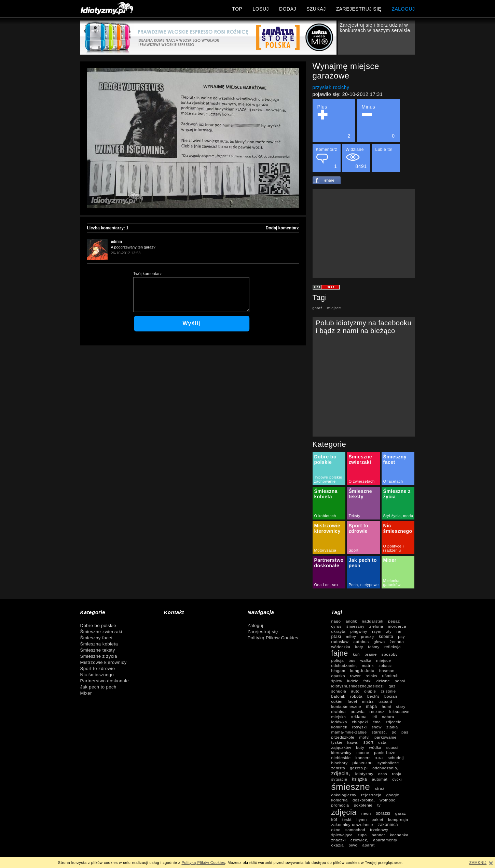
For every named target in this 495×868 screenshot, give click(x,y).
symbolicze (388, 763)
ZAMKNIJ (478, 863)
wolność (387, 800)
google (393, 795)
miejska (339, 717)
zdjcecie (394, 722)
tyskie (337, 742)
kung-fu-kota (362, 671)
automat (380, 779)
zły (389, 631)
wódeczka (341, 647)
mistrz (368, 701)
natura (388, 717)
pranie (371, 654)
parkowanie (386, 737)
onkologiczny (344, 795)
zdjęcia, (341, 773)
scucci (392, 747)
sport (368, 742)
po (394, 732)
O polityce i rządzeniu (394, 548)
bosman (387, 671)
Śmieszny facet (395, 459)
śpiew (337, 681)
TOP (237, 9)
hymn (362, 819)
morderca (397, 626)
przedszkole (343, 737)
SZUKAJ (316, 9)
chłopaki (360, 722)
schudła (339, 691)
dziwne (383, 681)
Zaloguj (256, 625)
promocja (340, 805)
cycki (397, 779)
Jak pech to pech (98, 687)
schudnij (396, 758)
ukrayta (339, 631)
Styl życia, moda (398, 516)
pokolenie (363, 805)
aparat (369, 845)
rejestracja (371, 795)
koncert (363, 758)
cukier (337, 701)
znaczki (339, 840)
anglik (352, 621)
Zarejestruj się (263, 632)
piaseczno (363, 763)
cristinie (388, 691)
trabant (385, 701)
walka (366, 660)
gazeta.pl (359, 768)
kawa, (353, 742)
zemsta (338, 768)
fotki (368, 681)
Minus (378, 121)
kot (334, 820)
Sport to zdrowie (359, 528)
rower (355, 676)
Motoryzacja (325, 550)
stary (401, 706)
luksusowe (400, 712)
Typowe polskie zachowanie (328, 479)
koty (359, 647)
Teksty (355, 516)
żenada (397, 642)
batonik (338, 696)
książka (360, 779)
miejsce (334, 308)
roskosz (377, 712)
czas (383, 774)
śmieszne (351, 787)
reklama (359, 717)
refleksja (393, 647)
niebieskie (341, 758)
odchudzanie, (344, 665)
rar (399, 631)
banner (378, 835)
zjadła (392, 727)
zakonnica (388, 825)
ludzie (353, 681)
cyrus (336, 626)
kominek (339, 727)
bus (352, 660)
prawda (357, 712)
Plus (334, 121)
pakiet (377, 819)
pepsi (400, 681)
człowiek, (359, 840)
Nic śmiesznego (398, 528)
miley (351, 636)
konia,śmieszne (346, 706)
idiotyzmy (364, 774)
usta (382, 742)
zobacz (385, 666)
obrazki (383, 813)
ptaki (336, 637)
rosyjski (360, 727)
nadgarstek (373, 621)
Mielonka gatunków (392, 583)
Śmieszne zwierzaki (361, 459)
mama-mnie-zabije (349, 732)
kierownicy (342, 752)
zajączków (341, 747)
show (377, 727)
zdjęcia (344, 812)
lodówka (339, 722)
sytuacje (339, 779)
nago (336, 621)
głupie (370, 691)
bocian (391, 696)
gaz (392, 686)
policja (338, 660)
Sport (354, 550)
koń (356, 654)
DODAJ (288, 9)
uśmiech (391, 676)
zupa (362, 835)
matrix (368, 665)
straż (380, 788)
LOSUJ (261, 9)
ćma (377, 722)
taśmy (374, 647)
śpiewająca (342, 835)
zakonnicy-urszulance (352, 824)
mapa (371, 707)
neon (366, 813)
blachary (340, 763)
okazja (338, 845)
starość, (379, 732)
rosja (397, 774)
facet (353, 701)
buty (360, 747)
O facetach (393, 481)
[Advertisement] (364, 233)
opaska (338, 676)
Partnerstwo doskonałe (329, 563)
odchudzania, (385, 768)
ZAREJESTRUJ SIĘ (359, 9)
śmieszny (355, 626)
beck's (373, 696)
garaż (318, 308)
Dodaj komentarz (282, 228)
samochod (355, 830)
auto (355, 691)
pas (405, 732)
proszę (367, 636)
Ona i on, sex (326, 585)
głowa (379, 642)
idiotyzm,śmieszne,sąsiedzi (358, 686)
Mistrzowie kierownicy (327, 528)
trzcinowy (379, 830)
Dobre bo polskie (325, 459)
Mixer (390, 560)
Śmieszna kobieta (326, 494)
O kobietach (325, 516)
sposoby (390, 654)
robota (356, 696)
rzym (377, 631)
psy (401, 636)
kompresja (398, 819)
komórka (340, 800)
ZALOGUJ (403, 9)
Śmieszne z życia (99, 656)
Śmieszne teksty (361, 494)
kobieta (386, 637)
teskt (347, 819)
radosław (340, 642)
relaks (371, 676)
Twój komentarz (148, 274)
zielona (376, 626)
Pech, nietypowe (364, 585)
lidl (374, 717)
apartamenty (385, 840)
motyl (365, 737)
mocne (363, 752)
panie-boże (385, 752)
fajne (340, 653)
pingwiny (359, 631)
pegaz (394, 621)
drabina (339, 712)
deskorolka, (364, 800)
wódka (375, 747)
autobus (361, 642)
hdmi (387, 706)
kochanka (399, 835)
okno (336, 830)
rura (379, 758)
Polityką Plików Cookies (273, 638)
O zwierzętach (362, 481)
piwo (353, 845)
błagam (338, 671)
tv (379, 805)
